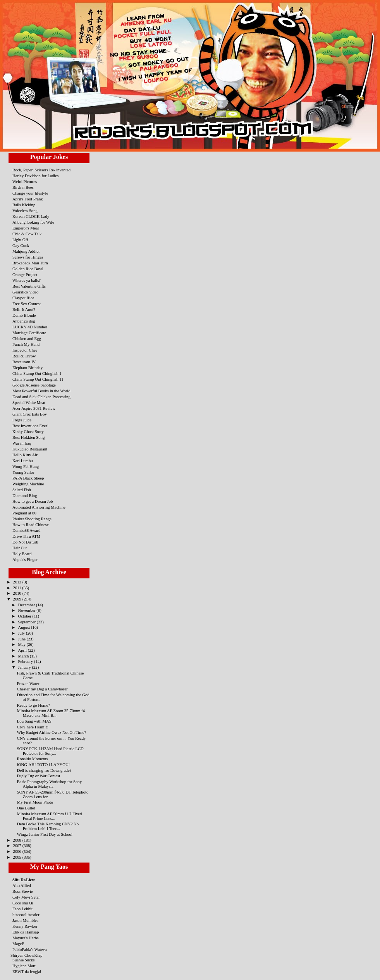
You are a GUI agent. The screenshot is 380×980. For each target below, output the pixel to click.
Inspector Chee (25, 350)
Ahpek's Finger (25, 559)
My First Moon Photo (35, 802)
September (27, 622)
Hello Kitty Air (25, 455)
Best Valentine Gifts (29, 286)
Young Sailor (23, 472)
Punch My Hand (26, 344)
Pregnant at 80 (24, 513)
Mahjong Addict (26, 251)
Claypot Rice (23, 298)
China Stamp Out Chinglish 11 (38, 379)
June (22, 639)
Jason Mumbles (25, 920)
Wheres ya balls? (27, 280)
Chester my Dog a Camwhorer (42, 689)
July (22, 633)
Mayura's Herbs (26, 938)
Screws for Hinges (28, 257)
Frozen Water (28, 683)
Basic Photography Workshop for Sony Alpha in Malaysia (49, 784)
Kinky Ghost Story (28, 431)
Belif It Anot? (24, 309)
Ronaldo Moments (32, 759)
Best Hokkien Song (28, 437)
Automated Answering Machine (39, 507)
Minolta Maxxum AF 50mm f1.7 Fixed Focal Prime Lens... (50, 816)
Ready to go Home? (34, 705)
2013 (18, 582)
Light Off (20, 240)
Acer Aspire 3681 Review (34, 408)
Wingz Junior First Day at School (45, 834)
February (26, 661)
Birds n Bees (23, 187)
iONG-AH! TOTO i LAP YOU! (44, 764)
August (24, 627)
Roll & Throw (24, 356)
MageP (18, 944)
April (23, 650)
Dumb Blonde (24, 315)
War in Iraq (22, 443)
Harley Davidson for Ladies (35, 176)
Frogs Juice (22, 420)
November (27, 610)
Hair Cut (20, 548)
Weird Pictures (25, 181)
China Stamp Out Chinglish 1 (37, 373)
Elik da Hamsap (26, 932)
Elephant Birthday (28, 367)
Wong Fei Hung (26, 466)
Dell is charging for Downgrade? (44, 770)
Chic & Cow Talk (27, 234)
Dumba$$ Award (26, 530)
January (25, 667)
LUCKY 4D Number (30, 327)
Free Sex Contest (27, 304)
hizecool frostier (26, 914)
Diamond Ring (25, 495)
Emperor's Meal (26, 228)
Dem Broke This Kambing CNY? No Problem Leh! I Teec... (48, 826)
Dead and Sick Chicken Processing (41, 397)
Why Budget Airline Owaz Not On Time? (52, 732)
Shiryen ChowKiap (26, 955)
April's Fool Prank (28, 199)
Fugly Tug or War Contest (39, 776)
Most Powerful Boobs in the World (41, 391)
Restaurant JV (24, 362)
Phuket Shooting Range (32, 519)
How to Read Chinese (31, 525)
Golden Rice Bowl (28, 269)
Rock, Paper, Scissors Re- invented (41, 170)
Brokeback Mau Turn (30, 263)
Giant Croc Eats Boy (30, 414)
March (24, 656)
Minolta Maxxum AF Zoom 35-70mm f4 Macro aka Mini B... (51, 713)
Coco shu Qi (23, 903)
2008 (18, 840)
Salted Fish (22, 490)
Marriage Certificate (29, 333)
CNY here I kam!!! (33, 727)
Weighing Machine (28, 484)
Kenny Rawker (25, 926)
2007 (18, 845)
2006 (18, 851)
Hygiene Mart (24, 966)
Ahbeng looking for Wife (33, 222)
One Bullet (26, 808)
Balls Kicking (24, 205)
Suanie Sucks (23, 960)
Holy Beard (22, 554)
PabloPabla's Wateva (30, 949)
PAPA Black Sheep (28, 478)
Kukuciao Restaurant (30, 449)
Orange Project (25, 274)
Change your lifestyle (30, 193)
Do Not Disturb (25, 542)
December (27, 605)
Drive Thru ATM (26, 536)
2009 (18, 599)
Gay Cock (21, 245)
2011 (18, 588)
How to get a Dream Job (33, 501)
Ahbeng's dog (24, 321)
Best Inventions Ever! (30, 426)
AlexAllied (22, 885)
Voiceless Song (25, 210)
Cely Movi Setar (26, 897)
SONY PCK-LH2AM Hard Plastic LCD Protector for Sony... (50, 751)
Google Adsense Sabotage (34, 385)
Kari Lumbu (23, 461)
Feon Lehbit (22, 909)
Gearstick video (25, 292)
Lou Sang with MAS (34, 721)
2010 (18, 593)
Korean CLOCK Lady (31, 216)
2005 (18, 857)
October (25, 616)
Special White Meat (29, 402)
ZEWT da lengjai (27, 971)
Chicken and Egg (27, 338)
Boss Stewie (23, 891)
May (22, 644)
